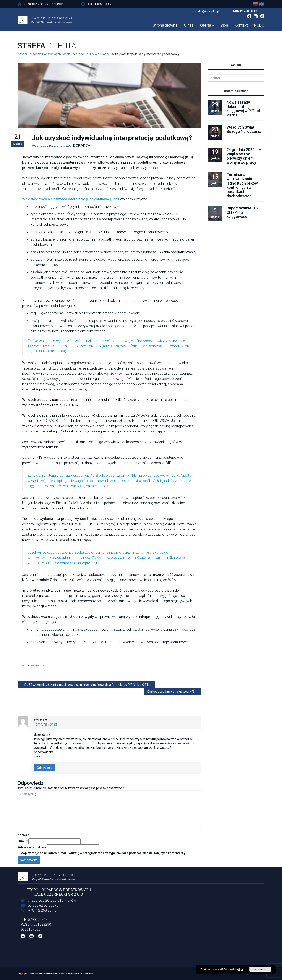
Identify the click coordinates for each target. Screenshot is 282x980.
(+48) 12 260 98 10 (42, 910)
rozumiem (260, 969)
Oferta (207, 25)
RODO (259, 25)
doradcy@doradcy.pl (43, 905)
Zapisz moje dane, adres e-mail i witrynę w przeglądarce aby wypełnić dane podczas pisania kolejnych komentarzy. (103, 853)
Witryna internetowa (32, 847)
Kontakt (241, 25)
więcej (241, 969)
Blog (224, 25)
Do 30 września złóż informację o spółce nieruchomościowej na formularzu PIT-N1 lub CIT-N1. (86, 685)
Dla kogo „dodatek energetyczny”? (173, 692)
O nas (189, 25)
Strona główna (165, 25)
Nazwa (23, 835)
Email (23, 841)
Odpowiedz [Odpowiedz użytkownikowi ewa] (45, 768)
